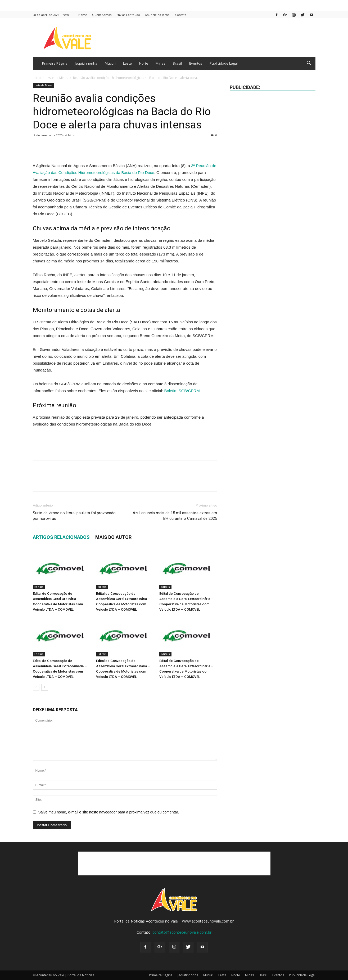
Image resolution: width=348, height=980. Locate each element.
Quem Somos (102, 15)
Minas (161, 63)
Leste (127, 63)
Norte (144, 63)
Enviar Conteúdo (128, 15)
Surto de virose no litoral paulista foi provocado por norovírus (74, 516)
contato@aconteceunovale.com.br (182, 932)
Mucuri (110, 63)
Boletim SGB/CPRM (182, 391)
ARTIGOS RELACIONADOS (61, 537)
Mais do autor (113, 537)
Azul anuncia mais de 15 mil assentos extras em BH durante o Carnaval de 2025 (175, 516)
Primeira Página (55, 63)
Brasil (177, 63)
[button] (309, 64)
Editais (39, 587)
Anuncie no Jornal (158, 15)
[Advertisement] (125, 442)
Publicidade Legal (224, 63)
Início (37, 78)
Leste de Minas (57, 78)
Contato (181, 15)
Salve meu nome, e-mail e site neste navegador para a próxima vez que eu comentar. (109, 812)
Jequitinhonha (86, 63)
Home (83, 15)
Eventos (196, 63)
